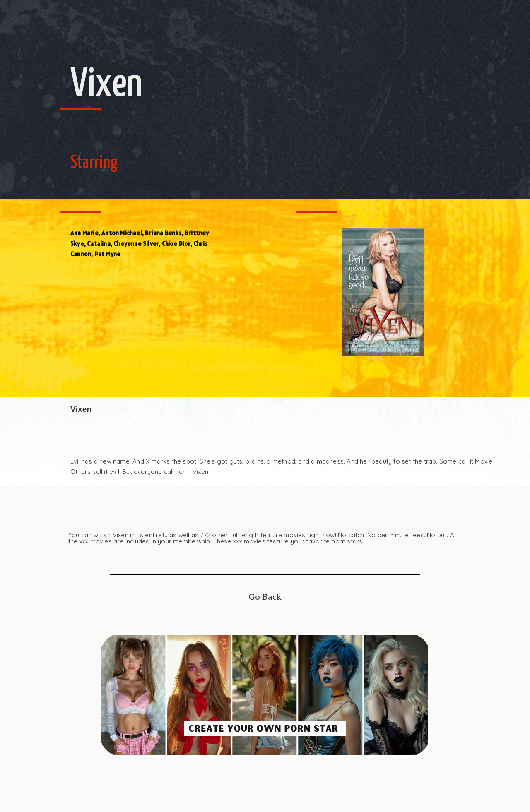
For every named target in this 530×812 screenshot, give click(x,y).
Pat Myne (108, 254)
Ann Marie (84, 233)
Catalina (99, 244)
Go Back (265, 597)
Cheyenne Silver (136, 244)
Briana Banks (163, 233)
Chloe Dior (176, 244)
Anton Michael (122, 233)
